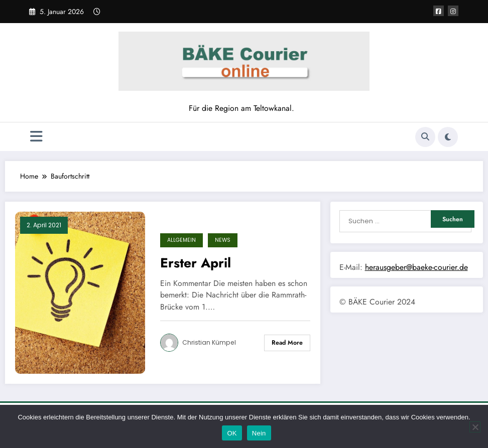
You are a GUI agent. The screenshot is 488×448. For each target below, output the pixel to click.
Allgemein (181, 240)
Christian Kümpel (209, 342)
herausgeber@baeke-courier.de (416, 267)
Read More (287, 343)
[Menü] (36, 137)
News (223, 240)
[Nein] (475, 427)
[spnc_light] (448, 137)
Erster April (196, 263)
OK (232, 433)
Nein (259, 433)
